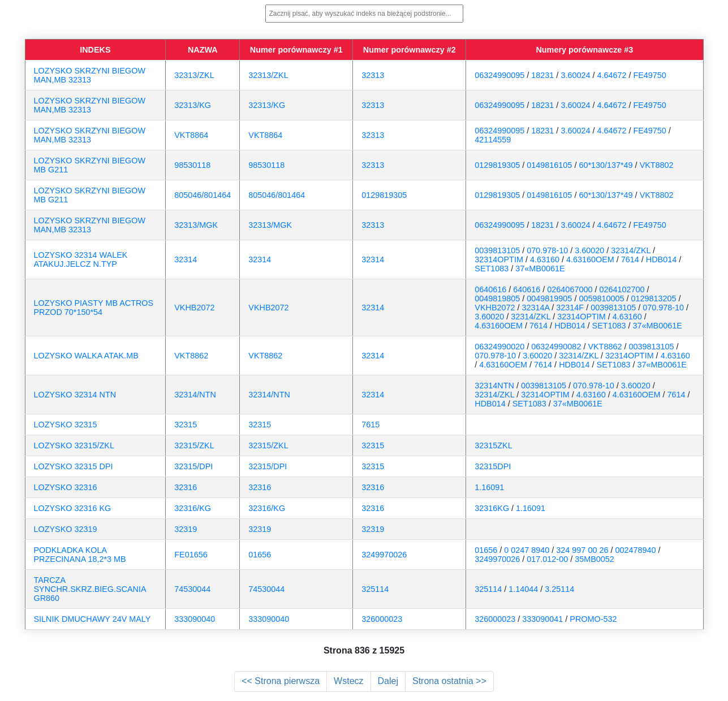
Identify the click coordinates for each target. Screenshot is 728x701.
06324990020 (499, 347)
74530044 (192, 589)
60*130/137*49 (606, 165)
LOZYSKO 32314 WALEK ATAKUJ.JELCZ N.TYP (81, 259)
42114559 (493, 140)
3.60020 (589, 250)
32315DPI (493, 466)
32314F (570, 308)
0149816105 (549, 165)
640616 (527, 289)
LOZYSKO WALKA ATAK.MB (86, 356)
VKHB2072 (194, 308)
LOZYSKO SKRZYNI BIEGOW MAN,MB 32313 (90, 75)
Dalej (388, 681)
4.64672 (611, 75)
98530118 (192, 165)
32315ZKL (493, 445)
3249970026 (384, 555)
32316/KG (193, 508)
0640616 (490, 289)
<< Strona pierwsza (281, 681)
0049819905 (549, 298)
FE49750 (649, 75)
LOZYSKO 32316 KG (73, 508)
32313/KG (193, 105)
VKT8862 (191, 356)
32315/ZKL (194, 445)
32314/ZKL (631, 250)
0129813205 (653, 298)
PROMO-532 (593, 619)
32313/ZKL (194, 75)
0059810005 (601, 298)
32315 (186, 425)
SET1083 (492, 269)
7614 (630, 259)
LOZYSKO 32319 (66, 529)
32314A (536, 308)
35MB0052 (595, 559)
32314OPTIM (499, 259)
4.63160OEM (590, 259)
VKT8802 (657, 165)
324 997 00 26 (582, 550)
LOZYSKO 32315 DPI (74, 466)
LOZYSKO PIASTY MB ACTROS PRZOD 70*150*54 (94, 308)
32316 (186, 487)
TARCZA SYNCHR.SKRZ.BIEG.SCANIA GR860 (90, 589)
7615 (371, 425)
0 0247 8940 (527, 550)
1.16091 (489, 487)
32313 (373, 75)
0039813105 (497, 250)
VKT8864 (191, 135)
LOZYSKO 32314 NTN (75, 395)
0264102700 (622, 289)
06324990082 (556, 347)
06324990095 (499, 75)
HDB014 (661, 259)
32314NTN (494, 386)
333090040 (195, 619)
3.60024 (575, 75)
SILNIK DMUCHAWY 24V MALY (92, 619)
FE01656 (191, 555)
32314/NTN (195, 395)
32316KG (492, 508)
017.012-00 (547, 559)
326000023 (382, 619)
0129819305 (497, 165)
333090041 (542, 619)
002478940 (635, 550)
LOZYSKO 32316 (66, 487)
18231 (542, 75)
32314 (186, 259)
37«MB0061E (540, 269)
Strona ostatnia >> (449, 681)
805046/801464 (203, 195)
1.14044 (523, 589)
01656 (260, 555)
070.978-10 (547, 250)
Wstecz (348, 681)
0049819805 (497, 298)
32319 (186, 529)
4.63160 (545, 259)
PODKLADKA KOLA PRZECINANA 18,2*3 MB (80, 555)
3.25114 (559, 589)
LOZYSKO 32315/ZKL (74, 445)
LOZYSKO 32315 (66, 425)
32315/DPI (193, 466)
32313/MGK (196, 225)
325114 (375, 589)
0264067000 (570, 289)
